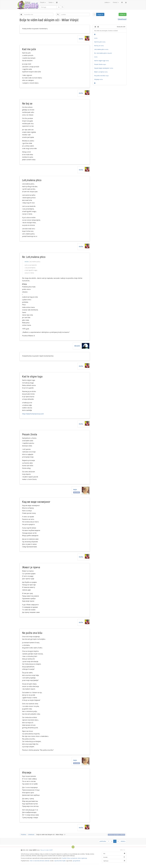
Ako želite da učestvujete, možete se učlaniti (106, 31)
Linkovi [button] (107, 2)
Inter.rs (32, 861)
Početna (23, 835)
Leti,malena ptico (101, 49)
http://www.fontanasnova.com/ (33, 414)
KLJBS (64, 861)
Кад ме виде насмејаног (104, 68)
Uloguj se (100, 14)
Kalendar (47, 861)
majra (75, 489)
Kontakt (114, 857)
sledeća (123, 841)
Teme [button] (51, 2)
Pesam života (100, 64)
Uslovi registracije (82, 858)
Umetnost (122, 19)
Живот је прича (101, 72)
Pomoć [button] (116, 2)
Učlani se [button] (123, 14)
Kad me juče (100, 42)
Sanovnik (37, 861)
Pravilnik (64, 858)
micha (81, 39)
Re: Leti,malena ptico (103, 53)
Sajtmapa (114, 861)
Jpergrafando (77, 861)
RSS (114, 854)
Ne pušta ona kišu (102, 76)
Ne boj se (99, 46)
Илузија (98, 79)
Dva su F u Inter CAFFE (46, 850)
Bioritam (42, 861)
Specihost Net (58, 861)
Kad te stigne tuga (102, 61)
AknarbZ (77, 346)
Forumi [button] (43, 2)
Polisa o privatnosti (72, 858)
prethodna (103, 841)
